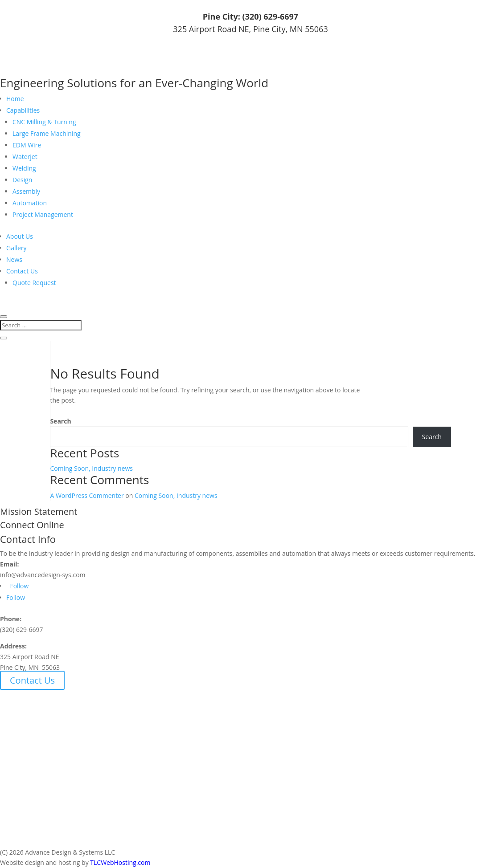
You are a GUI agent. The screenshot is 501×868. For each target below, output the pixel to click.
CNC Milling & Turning (44, 122)
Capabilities (23, 110)
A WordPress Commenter (87, 495)
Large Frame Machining (47, 133)
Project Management (43, 214)
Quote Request (34, 283)
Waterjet (25, 157)
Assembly (26, 191)
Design (22, 180)
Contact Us (22, 271)
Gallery (16, 248)
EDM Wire (27, 145)
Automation (30, 203)
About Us (20, 236)
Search (60, 421)
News (14, 259)
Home (15, 99)
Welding (24, 168)
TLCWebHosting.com (120, 862)
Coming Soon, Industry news (91, 468)
